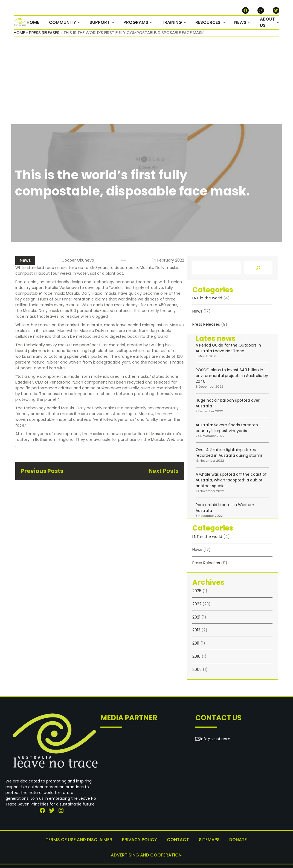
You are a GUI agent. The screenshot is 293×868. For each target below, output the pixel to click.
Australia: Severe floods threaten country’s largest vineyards (227, 430)
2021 (196, 619)
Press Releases (44, 34)
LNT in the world (207, 300)
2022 (197, 606)
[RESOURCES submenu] (226, 23)
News (25, 262)
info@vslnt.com (215, 741)
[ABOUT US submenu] (278, 23)
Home (19, 34)
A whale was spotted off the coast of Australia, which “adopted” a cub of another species (231, 482)
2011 (196, 645)
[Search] (258, 270)
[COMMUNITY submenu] (85, 23)
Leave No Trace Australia (145, 860)
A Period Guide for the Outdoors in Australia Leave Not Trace (228, 350)
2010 (196, 658)
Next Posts (164, 473)
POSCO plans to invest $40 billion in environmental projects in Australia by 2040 (232, 378)
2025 (197, 592)
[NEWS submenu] (250, 23)
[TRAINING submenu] (188, 23)
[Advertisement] (147, 85)
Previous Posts (42, 473)
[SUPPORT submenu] (118, 23)
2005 (197, 671)
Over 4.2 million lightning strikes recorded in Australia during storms (229, 454)
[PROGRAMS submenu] (155, 23)
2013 (196, 632)
